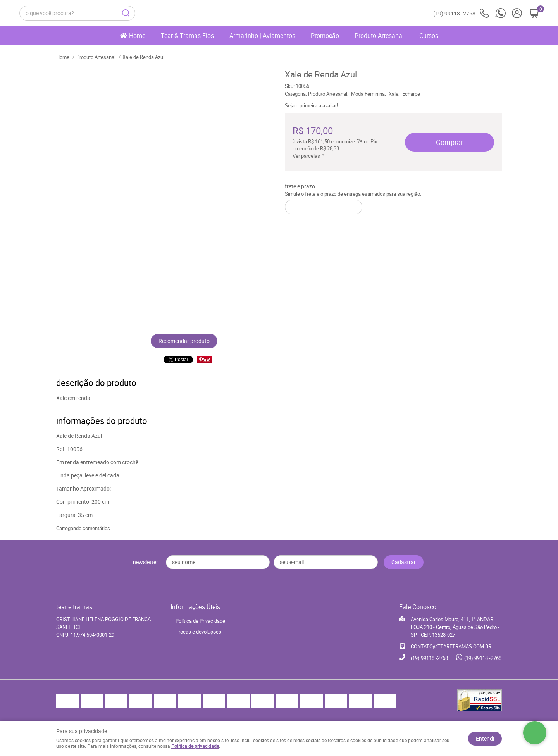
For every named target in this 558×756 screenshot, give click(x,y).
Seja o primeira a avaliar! (311, 105)
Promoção (325, 36)
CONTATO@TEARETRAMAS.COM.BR (451, 646)
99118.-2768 (461, 13)
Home (137, 36)
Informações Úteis (195, 607)
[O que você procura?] (126, 13)
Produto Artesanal (379, 36)
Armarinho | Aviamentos (262, 36)
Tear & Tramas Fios (187, 36)
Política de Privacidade (200, 621)
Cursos (429, 36)
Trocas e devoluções (198, 632)
